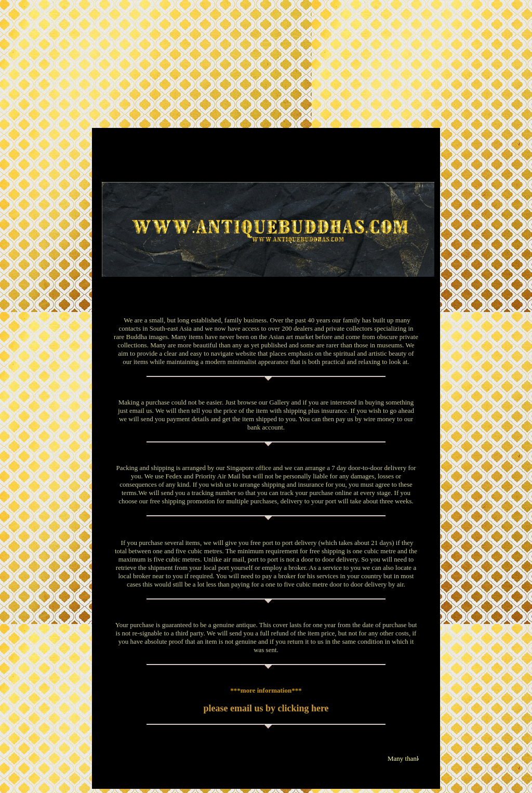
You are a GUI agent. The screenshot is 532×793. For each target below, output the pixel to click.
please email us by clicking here (266, 708)
